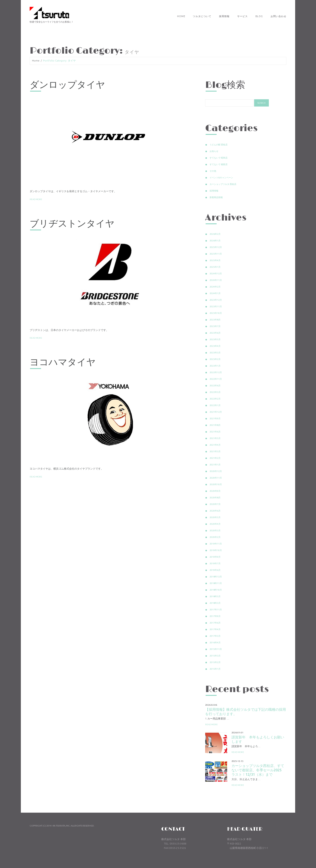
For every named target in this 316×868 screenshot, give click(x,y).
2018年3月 (215, 603)
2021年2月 (215, 458)
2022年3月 (215, 392)
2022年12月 (216, 372)
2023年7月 (215, 326)
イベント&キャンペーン (221, 178)
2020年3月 (215, 531)
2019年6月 (215, 570)
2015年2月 (215, 662)
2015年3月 (215, 656)
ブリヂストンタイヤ (72, 224)
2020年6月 (215, 511)
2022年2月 (215, 399)
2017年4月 (215, 629)
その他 (213, 171)
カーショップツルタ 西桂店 (223, 184)
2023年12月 (216, 300)
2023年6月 (215, 333)
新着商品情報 (216, 197)
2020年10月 (216, 484)
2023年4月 (215, 346)
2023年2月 (215, 359)
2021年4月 (215, 445)
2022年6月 (215, 386)
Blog (259, 16)
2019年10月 (216, 550)
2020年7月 (215, 504)
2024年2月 (215, 287)
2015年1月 (215, 669)
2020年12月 (216, 471)
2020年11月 (216, 478)
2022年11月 (216, 379)
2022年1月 (215, 405)
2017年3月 (215, 636)
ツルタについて (202, 16)
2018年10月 (216, 590)
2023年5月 (215, 339)
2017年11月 (216, 610)
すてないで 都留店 (219, 164)
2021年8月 (215, 425)
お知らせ (214, 151)
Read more (36, 199)
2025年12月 (216, 247)
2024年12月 (216, 274)
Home (181, 16)
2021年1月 (215, 465)
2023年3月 (215, 353)
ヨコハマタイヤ (63, 363)
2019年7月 (215, 563)
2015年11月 (216, 649)
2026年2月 (215, 234)
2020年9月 (215, 491)
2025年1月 (215, 267)
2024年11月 (216, 280)
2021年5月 (215, 438)
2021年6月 (215, 432)
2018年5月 (215, 596)
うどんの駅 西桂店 (219, 145)
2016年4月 (215, 643)
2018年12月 (216, 577)
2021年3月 (215, 451)
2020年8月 (215, 498)
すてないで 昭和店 (219, 158)
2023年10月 (216, 313)
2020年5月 (215, 517)
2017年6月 (215, 623)
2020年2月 (215, 537)
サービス (242, 16)
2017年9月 (215, 616)
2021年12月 (216, 412)
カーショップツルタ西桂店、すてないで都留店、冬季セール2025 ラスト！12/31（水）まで (258, 770)
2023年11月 (216, 307)
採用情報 (224, 16)
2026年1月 (215, 241)
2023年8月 (215, 320)
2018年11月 (216, 583)
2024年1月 (215, 293)
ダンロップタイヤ (67, 85)
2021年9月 (215, 419)
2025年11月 (216, 254)
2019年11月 (216, 544)
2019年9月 (215, 557)
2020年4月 (215, 524)
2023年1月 (215, 366)
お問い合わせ (278, 16)
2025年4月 (215, 260)
